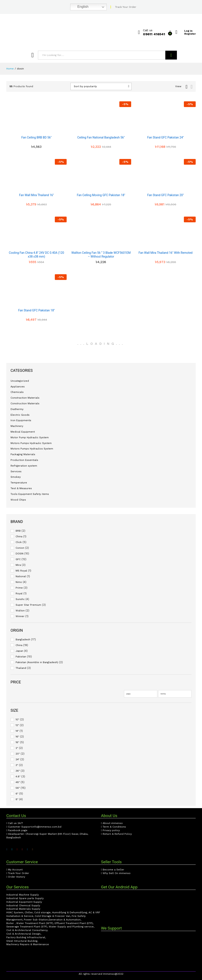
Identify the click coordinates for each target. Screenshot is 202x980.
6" (17, 794)
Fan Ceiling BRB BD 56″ (36, 137)
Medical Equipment (23, 432)
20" (18, 754)
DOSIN (20, 554)
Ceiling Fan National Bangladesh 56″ (101, 137)
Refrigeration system (24, 466)
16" (17, 737)
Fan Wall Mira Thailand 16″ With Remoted (166, 253)
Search (171, 55)
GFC (18, 559)
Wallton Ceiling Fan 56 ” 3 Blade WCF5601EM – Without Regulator (101, 255)
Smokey (16, 477)
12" (17, 725)
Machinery (17, 426)
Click (19, 542)
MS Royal (21, 571)
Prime (19, 588)
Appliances (18, 387)
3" (17, 765)
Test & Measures (21, 488)
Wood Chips (18, 500)
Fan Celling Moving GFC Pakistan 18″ (101, 195)
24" (18, 759)
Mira (18, 565)
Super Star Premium (28, 605)
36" (18, 771)
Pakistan (21, 657)
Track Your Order (126, 7)
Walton (20, 611)
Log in (184, 31)
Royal (19, 593)
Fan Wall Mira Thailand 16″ (37, 195)
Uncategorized (20, 381)
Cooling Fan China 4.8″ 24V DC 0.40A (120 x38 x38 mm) (36, 255)
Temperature (19, 483)
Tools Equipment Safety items (30, 494)
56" (18, 788)
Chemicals (17, 392)
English (80, 7)
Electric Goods (20, 415)
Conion (20, 548)
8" (17, 799)
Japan (19, 651)
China (19, 536)
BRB (18, 531)
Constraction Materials (25, 398)
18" (17, 742)
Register (190, 34)
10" (17, 719)
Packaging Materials (23, 454)
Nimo (19, 582)
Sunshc (20, 599)
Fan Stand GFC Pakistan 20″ (166, 195)
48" (18, 782)
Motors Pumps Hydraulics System (32, 449)
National (21, 576)
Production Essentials (24, 460)
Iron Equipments (21, 420)
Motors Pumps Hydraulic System (31, 443)
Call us (148, 30)
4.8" (18, 776)
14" (17, 731)
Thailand (21, 668)
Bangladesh (23, 639)
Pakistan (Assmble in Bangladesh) (37, 662)
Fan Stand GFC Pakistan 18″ (36, 310)
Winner (20, 616)
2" (17, 748)
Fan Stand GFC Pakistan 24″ (166, 137)
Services (16, 471)
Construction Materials (25, 403)
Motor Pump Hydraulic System (30, 437)
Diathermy (17, 409)
